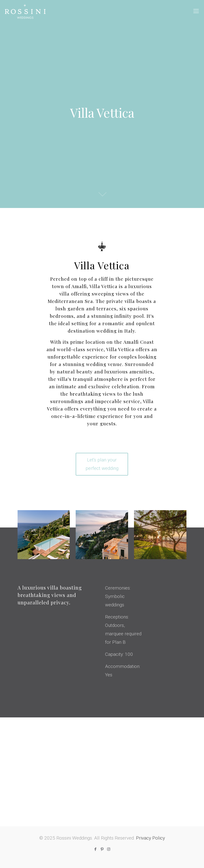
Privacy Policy (150, 838)
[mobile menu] (196, 11)
